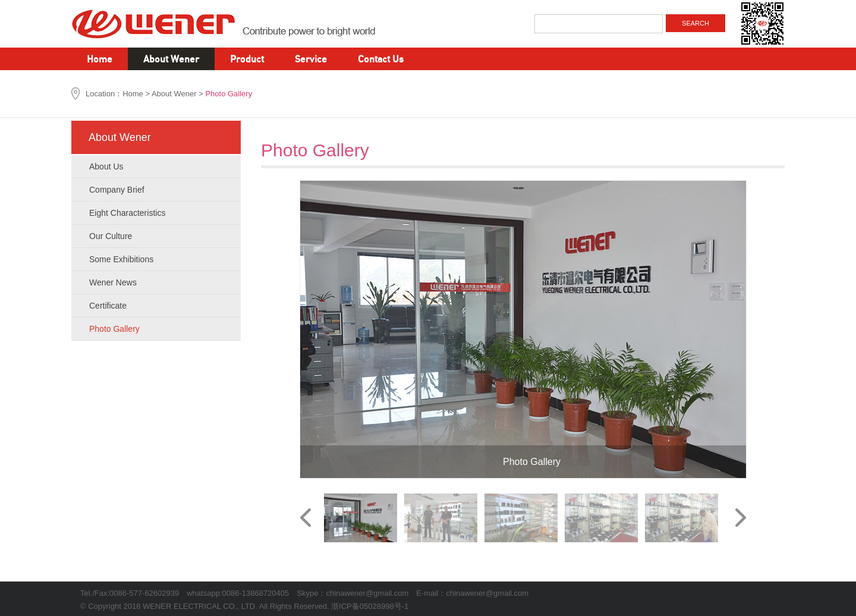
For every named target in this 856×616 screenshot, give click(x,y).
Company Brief (158, 186)
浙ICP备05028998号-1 (370, 606)
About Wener (171, 59)
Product (247, 59)
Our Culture (158, 232)
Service (311, 59)
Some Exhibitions (158, 255)
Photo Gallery (158, 325)
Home (100, 59)
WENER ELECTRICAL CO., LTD (238, 24)
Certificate (158, 301)
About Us (158, 162)
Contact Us (381, 59)
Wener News (158, 278)
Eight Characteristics (158, 209)
